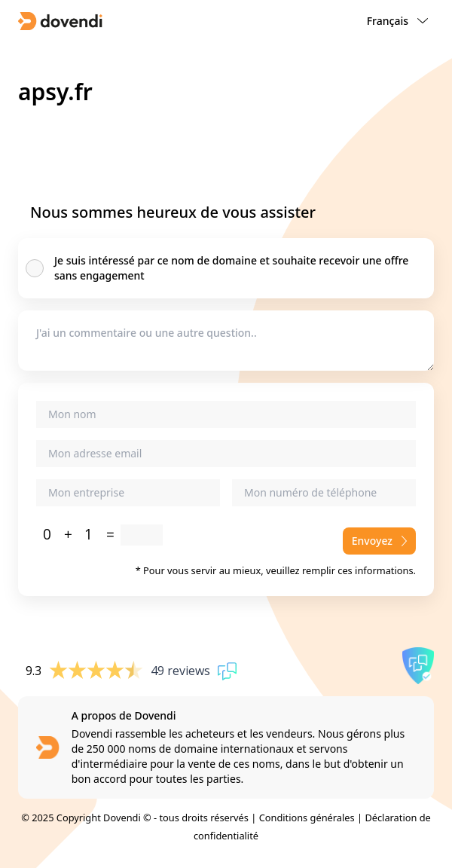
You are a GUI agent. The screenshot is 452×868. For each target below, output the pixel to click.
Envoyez (379, 541)
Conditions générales (307, 818)
